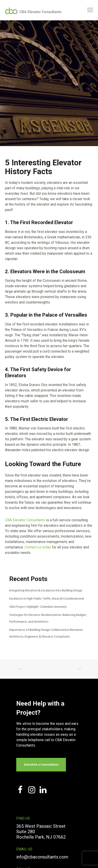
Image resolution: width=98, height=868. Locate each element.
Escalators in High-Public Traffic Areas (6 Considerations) (47, 599)
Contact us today (38, 547)
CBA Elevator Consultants (25, 520)
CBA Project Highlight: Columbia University (38, 607)
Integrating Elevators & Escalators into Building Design (46, 591)
